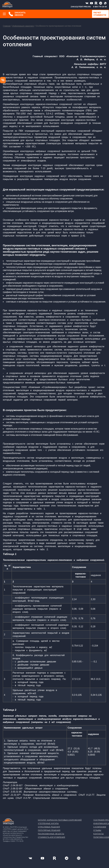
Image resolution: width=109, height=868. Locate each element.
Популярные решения (49, 830)
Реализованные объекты (51, 834)
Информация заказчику (23, 26)
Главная (7, 26)
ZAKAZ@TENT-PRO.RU (81, 7)
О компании (100, 827)
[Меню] (4, 14)
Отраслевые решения (49, 827)
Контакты (99, 834)
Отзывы (97, 830)
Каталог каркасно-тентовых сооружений (60, 820)
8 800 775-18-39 (100, 7)
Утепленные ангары (48, 823)
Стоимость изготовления (51, 837)
